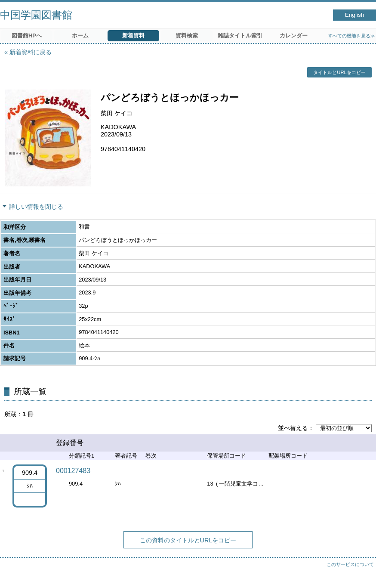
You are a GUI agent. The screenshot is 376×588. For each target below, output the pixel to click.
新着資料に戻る (31, 52)
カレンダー (294, 36)
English (355, 15)
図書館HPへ (27, 36)
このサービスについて (350, 564)
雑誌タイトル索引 (240, 36)
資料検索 (187, 36)
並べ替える (293, 428)
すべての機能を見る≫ (351, 36)
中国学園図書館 (36, 15)
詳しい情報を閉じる (36, 207)
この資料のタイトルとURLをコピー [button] (188, 540)
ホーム (80, 36)
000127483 (73, 471)
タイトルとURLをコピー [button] (339, 72)
